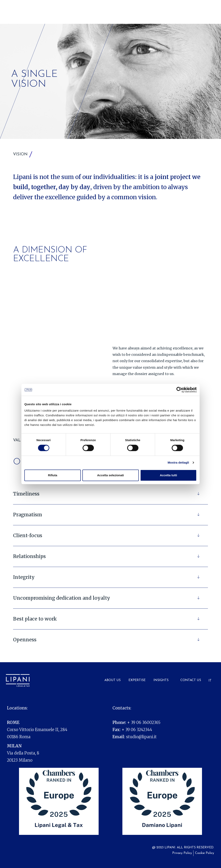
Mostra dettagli (178, 462)
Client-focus (28, 536)
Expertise (137, 680)
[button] (110, 494)
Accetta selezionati (110, 475)
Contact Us (191, 680)
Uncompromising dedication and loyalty (62, 598)
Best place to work (35, 619)
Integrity (24, 577)
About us (112, 680)
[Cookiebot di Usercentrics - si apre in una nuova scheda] (179, 390)
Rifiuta (53, 475)
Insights (161, 680)
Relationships (29, 556)
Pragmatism (28, 515)
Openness (25, 640)
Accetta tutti (168, 475)
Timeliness (26, 494)
